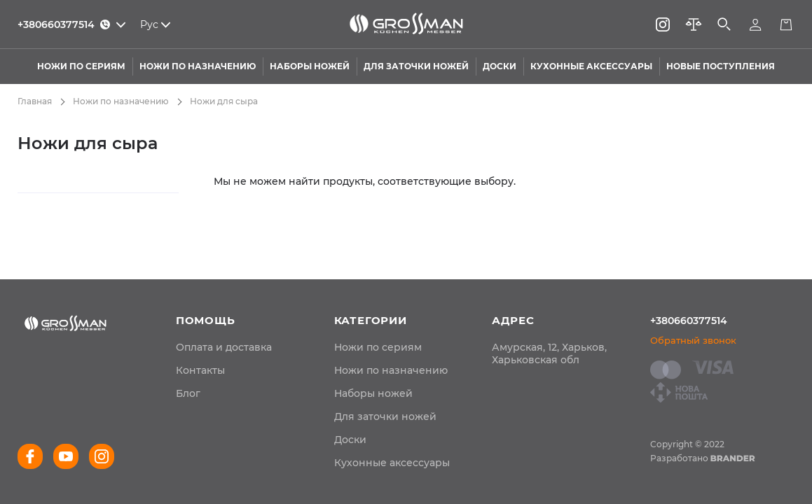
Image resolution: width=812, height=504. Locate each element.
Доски (350, 440)
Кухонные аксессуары (392, 463)
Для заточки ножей (385, 416)
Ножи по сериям (378, 347)
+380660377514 (689, 321)
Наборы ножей (373, 393)
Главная (35, 101)
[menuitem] (224, 347)
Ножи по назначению (121, 101)
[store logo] (406, 24)
